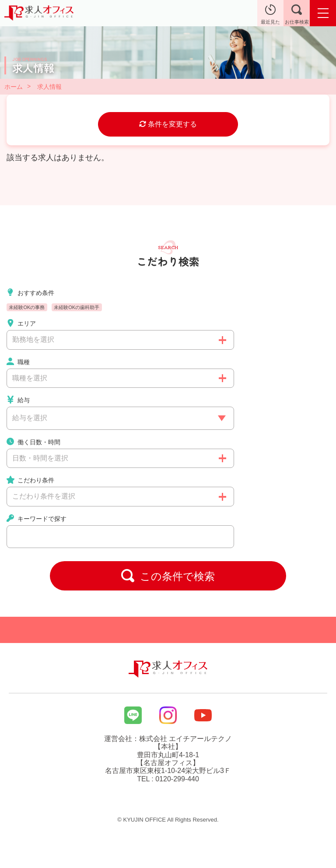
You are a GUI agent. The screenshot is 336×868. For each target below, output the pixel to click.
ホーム (14, 87)
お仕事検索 (297, 14)
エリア (21, 323)
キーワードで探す (37, 518)
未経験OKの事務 (27, 307)
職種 (18, 362)
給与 (18, 400)
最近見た (270, 14)
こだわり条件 (30, 480)
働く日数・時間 (33, 442)
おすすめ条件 (30, 292)
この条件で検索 (168, 576)
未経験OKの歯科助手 (77, 307)
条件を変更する (168, 124)
